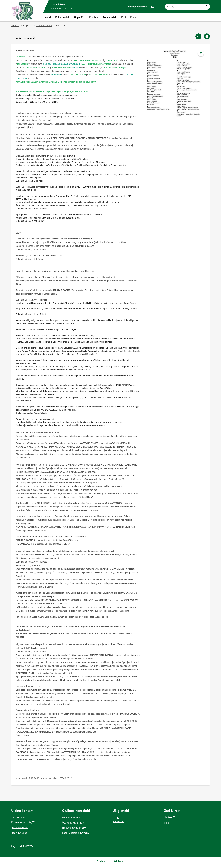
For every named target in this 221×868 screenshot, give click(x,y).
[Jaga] (198, 36)
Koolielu (95, 17)
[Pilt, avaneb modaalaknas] (175, 84)
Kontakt (134, 17)
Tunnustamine (44, 26)
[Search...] (207, 7)
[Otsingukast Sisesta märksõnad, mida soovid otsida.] (187, 7)
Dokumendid (63, 17)
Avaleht (48, 17)
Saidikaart (119, 861)
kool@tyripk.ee (19, 833)
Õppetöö (80, 17)
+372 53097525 (20, 828)
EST (155, 7)
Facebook (118, 820)
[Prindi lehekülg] (207, 36)
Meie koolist (111, 17)
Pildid (124, 17)
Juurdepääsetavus (137, 7)
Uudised (168, 817)
